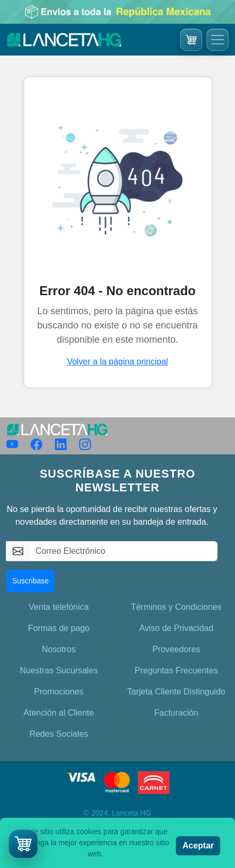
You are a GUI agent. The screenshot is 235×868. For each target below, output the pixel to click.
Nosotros (59, 649)
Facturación (176, 713)
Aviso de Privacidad (176, 628)
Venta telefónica (59, 607)
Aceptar (198, 846)
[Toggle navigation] (218, 40)
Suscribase (30, 581)
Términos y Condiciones (176, 607)
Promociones (59, 692)
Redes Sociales (59, 734)
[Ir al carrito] (191, 40)
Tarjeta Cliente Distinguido (176, 692)
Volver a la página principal (117, 362)
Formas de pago (59, 628)
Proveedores (176, 649)
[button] (23, 844)
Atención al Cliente (59, 713)
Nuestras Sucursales (59, 670)
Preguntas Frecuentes (176, 670)
